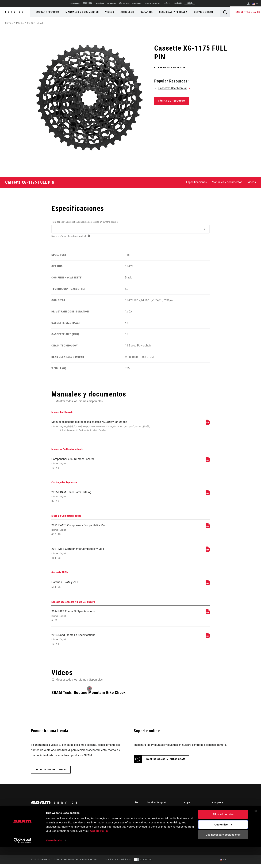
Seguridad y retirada (170, 12)
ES (256, 4)
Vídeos (108, 12)
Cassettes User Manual (172, 88)
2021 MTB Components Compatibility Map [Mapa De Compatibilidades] (101, 556)
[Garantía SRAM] (208, 587)
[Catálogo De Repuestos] (208, 495)
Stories (137, 813)
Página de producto (171, 101)
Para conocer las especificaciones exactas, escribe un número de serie (85, 222)
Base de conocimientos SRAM (166, 763)
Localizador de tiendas (51, 774)
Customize (223, 845)
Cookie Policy (99, 852)
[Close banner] (256, 832)
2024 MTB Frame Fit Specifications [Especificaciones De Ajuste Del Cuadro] (101, 619)
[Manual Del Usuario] (208, 424)
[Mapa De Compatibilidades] (208, 529)
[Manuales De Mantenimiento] (208, 461)
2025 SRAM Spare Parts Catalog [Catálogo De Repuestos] (101, 498)
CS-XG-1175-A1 (35, 23)
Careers (216, 822)
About (215, 813)
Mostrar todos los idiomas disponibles (79, 401)
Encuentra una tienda (246, 12)
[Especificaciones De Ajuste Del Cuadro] (208, 616)
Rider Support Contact (159, 813)
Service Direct (200, 12)
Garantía (144, 12)
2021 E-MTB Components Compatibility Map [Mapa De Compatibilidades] (101, 532)
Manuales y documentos (81, 12)
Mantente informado (49, 823)
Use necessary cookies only (223, 855)
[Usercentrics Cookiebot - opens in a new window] (23, 861)
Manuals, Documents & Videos (163, 822)
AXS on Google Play (195, 817)
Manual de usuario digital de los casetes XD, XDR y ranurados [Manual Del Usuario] (101, 426)
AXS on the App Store (195, 813)
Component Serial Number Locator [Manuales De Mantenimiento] (101, 464)
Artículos (125, 12)
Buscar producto (47, 12)
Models (20, 23)
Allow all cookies (223, 835)
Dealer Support (155, 817)
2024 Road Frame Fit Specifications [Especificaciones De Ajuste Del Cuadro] (101, 643)
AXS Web (189, 822)
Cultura (137, 817)
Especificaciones (196, 182)
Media (215, 817)
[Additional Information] (202, 229)
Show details (54, 861)
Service (15, 12)
